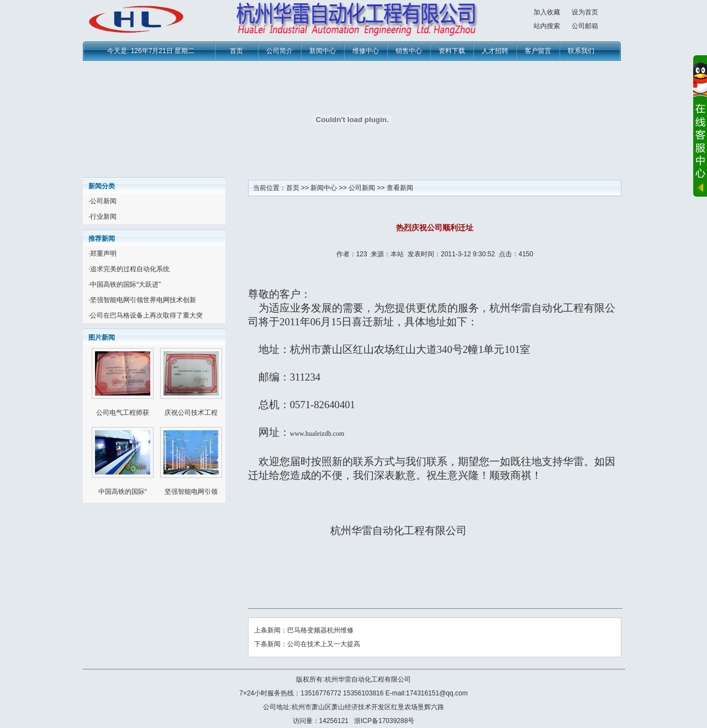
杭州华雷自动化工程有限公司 (368, 679)
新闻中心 (323, 51)
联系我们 (581, 51)
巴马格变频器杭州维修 (320, 630)
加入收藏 (547, 12)
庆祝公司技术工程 (191, 413)
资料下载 (452, 51)
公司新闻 (103, 201)
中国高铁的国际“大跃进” (125, 284)
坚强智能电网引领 (191, 492)
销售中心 (409, 51)
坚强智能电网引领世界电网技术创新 (143, 300)
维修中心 (366, 51)
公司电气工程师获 (123, 413)
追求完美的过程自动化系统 (130, 269)
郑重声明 (103, 254)
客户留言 (538, 51)
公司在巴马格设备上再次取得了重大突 (146, 315)
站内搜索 (547, 26)
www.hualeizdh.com (317, 434)
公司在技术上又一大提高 (324, 644)
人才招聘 (495, 51)
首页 (236, 51)
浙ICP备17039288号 (384, 721)
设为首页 (585, 12)
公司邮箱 (585, 26)
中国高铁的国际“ (123, 492)
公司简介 (279, 51)
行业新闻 (103, 217)
